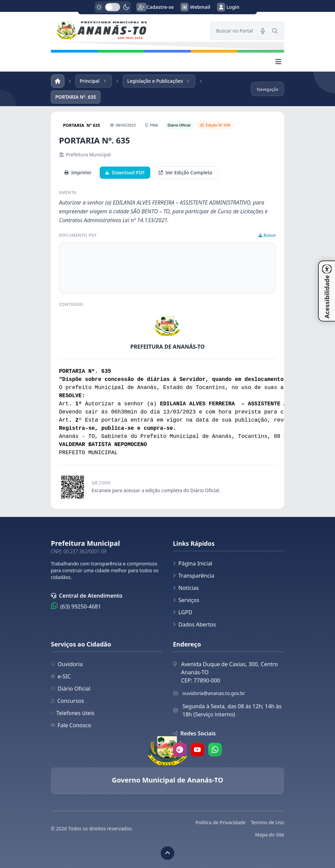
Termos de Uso (268, 822)
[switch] (113, 7)
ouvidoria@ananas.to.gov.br (214, 693)
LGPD (183, 612)
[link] (126, 31)
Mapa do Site (270, 835)
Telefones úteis (73, 713)
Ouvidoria (67, 664)
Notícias (186, 588)
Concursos (67, 701)
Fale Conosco (71, 725)
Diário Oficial (71, 689)
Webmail (195, 7)
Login (228, 7)
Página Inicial (193, 563)
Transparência (194, 576)
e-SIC (61, 676)
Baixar (267, 235)
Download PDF (125, 172)
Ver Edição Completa (185, 172)
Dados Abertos (194, 624)
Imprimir (78, 172)
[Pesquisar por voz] (263, 31)
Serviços (186, 600)
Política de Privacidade (221, 822)
